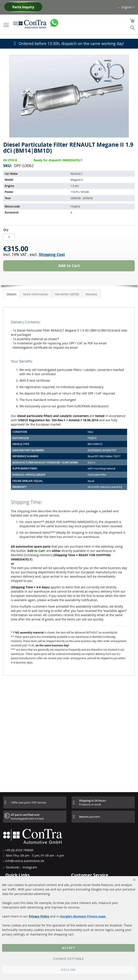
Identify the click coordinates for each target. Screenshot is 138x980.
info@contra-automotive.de (25, 861)
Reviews (91, 294)
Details (12, 294)
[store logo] (30, 24)
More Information (36, 294)
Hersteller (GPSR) (67, 294)
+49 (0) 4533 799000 (19, 850)
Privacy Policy (39, 916)
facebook (12, 867)
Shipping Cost (52, 255)
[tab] (12, 294)
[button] (125, 7)
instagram (29, 867)
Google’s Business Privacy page (83, 916)
